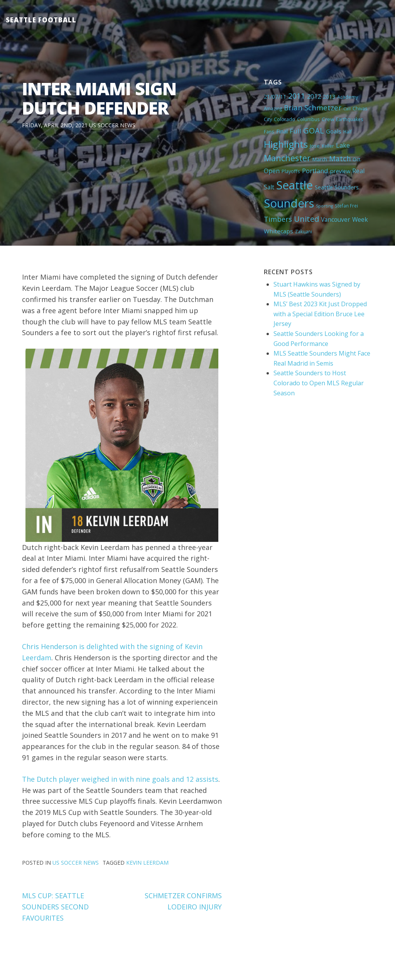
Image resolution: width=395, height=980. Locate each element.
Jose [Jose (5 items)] (315, 146)
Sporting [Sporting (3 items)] (324, 206)
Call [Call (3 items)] (347, 109)
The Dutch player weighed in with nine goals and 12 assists (120, 779)
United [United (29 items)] (306, 219)
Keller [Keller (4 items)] (328, 146)
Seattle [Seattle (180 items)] (295, 185)
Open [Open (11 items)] (272, 171)
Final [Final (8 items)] (282, 131)
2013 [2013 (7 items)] (329, 97)
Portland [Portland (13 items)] (315, 171)
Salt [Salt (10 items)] (269, 187)
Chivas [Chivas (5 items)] (360, 108)
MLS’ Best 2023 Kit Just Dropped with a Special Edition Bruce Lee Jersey (320, 314)
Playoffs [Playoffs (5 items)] (291, 171)
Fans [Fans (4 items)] (269, 132)
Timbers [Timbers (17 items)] (278, 219)
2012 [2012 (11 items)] (314, 96)
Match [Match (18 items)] (340, 158)
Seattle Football (41, 20)
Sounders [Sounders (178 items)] (289, 203)
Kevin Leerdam (147, 863)
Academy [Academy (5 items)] (348, 97)
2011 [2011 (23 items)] (297, 96)
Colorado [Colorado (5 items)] (284, 119)
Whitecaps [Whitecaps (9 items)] (279, 231)
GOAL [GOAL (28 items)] (314, 130)
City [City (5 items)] (268, 119)
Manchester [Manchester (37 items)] (287, 158)
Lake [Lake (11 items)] (343, 145)
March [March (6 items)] (320, 159)
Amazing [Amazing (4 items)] (273, 108)
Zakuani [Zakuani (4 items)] (304, 231)
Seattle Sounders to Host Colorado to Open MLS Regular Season (319, 383)
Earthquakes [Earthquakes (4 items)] (350, 119)
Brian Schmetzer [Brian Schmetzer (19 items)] (313, 107)
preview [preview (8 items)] (340, 171)
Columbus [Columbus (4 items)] (308, 119)
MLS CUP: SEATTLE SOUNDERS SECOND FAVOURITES (55, 907)
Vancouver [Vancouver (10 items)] (336, 219)
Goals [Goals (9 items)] (334, 131)
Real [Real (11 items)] (358, 171)
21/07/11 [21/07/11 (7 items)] (275, 97)
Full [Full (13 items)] (295, 131)
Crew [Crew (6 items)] (328, 119)
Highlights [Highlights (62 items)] (286, 144)
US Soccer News (112, 125)
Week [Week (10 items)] (360, 219)
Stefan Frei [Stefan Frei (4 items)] (346, 206)
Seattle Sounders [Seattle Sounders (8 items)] (337, 187)
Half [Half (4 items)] (348, 132)
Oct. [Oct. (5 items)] (357, 159)
